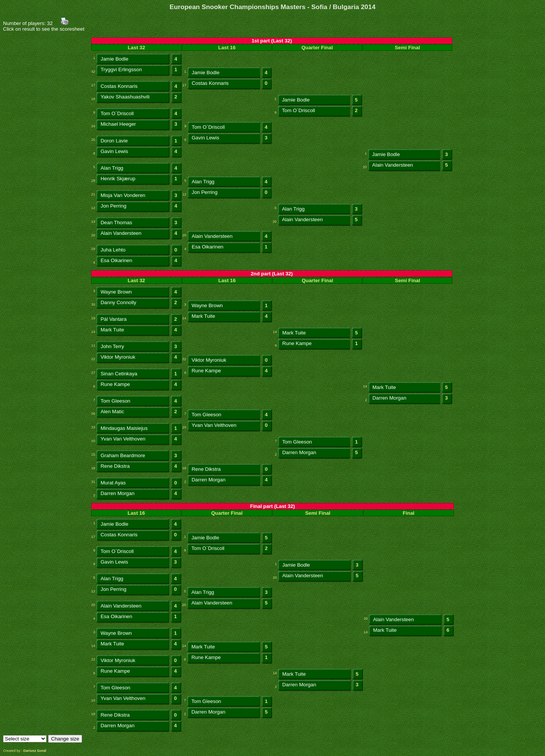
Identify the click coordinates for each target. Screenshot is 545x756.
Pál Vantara (114, 319)
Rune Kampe (297, 343)
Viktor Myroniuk (118, 357)
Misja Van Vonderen (123, 195)
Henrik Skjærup (118, 179)
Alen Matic (112, 412)
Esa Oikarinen (208, 247)
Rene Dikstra (115, 466)
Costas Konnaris (119, 86)
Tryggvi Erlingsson (121, 70)
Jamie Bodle (114, 59)
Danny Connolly (118, 302)
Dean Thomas (116, 223)
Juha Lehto (113, 250)
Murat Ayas (113, 483)
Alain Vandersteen (392, 165)
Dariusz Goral (35, 751)
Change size (65, 739)
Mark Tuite (203, 316)
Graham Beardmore (123, 455)
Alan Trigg (112, 168)
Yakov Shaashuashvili (125, 97)
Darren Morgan (389, 398)
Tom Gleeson (116, 401)
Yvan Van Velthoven (214, 425)
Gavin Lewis (206, 138)
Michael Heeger (118, 124)
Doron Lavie (114, 141)
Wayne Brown (116, 292)
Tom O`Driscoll (117, 113)
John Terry (112, 346)
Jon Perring (205, 192)
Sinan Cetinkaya (119, 374)
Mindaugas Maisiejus (124, 428)
